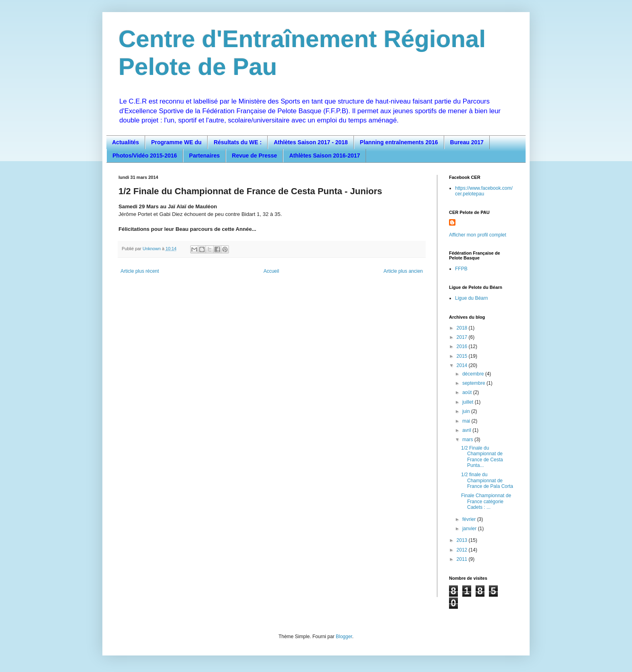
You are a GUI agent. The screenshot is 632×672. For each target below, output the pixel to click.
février (470, 519)
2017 (463, 337)
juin (467, 411)
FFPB (461, 269)
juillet (469, 402)
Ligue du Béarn (471, 298)
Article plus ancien (403, 271)
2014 (463, 365)
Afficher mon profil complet (478, 235)
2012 (463, 550)
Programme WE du (176, 142)
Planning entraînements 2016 (399, 142)
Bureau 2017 (467, 142)
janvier (470, 529)
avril (467, 430)
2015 (463, 356)
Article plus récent (140, 271)
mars (468, 440)
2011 (463, 559)
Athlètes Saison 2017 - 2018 (311, 142)
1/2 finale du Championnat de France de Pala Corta (487, 480)
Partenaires (204, 156)
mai (467, 421)
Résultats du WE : (238, 142)
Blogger (344, 637)
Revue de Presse (254, 156)
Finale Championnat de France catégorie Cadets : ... (486, 501)
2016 (463, 346)
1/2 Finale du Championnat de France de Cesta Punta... (482, 457)
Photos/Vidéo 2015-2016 (145, 156)
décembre (474, 374)
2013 (463, 540)
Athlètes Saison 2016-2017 (324, 156)
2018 (463, 328)
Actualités (126, 142)
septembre (474, 383)
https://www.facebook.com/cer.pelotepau (484, 191)
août (468, 392)
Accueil (271, 271)
